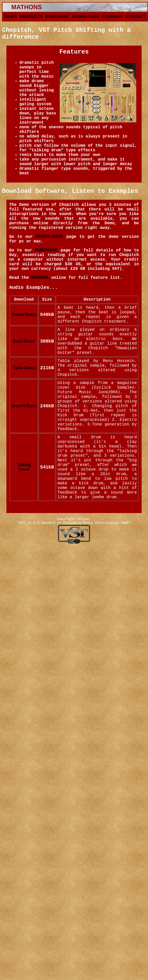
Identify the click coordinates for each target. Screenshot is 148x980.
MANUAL (40, 277)
